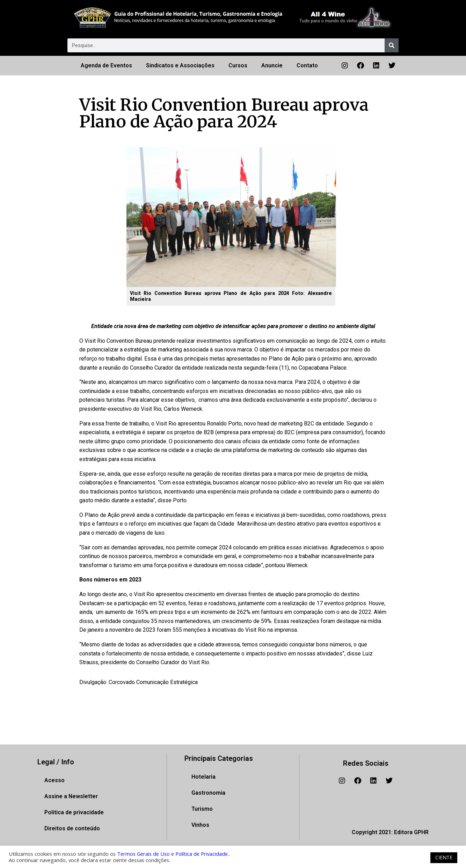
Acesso (54, 780)
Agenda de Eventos (106, 65)
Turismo (202, 809)
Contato (307, 65)
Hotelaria (203, 777)
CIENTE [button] (444, 857)
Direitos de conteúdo (72, 828)
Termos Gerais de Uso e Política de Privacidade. (173, 854)
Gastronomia (208, 793)
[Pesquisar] (392, 45)
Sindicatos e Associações (180, 65)
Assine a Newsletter (71, 796)
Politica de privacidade (74, 812)
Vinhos (200, 825)
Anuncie (272, 65)
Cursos (238, 65)
